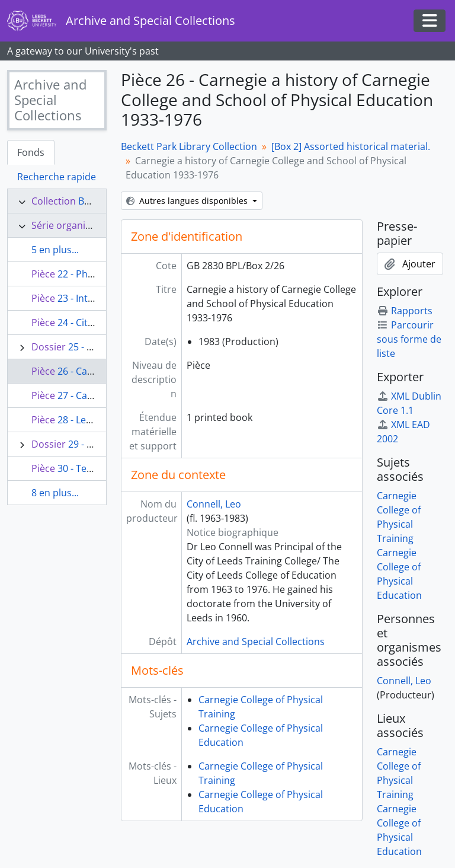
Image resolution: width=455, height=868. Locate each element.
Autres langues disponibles (188, 201)
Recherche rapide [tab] (57, 177)
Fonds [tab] (31, 152)
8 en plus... (55, 493)
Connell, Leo (214, 504)
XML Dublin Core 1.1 (409, 403)
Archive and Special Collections (256, 642)
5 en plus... (55, 250)
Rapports (405, 311)
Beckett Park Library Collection (189, 146)
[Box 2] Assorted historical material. (351, 146)
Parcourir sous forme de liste (409, 339)
